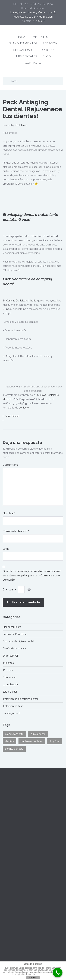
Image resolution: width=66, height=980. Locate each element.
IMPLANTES (40, 37)
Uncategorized (11, 713)
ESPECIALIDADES (23, 50)
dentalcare (21, 125)
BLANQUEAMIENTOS (23, 43)
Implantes (8, 663)
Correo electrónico (16, 531)
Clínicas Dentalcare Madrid (21, 301)
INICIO (22, 37)
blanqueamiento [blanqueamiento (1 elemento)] (14, 734)
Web (6, 549)
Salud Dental (12, 416)
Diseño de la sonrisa (14, 649)
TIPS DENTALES (26, 56)
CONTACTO (33, 63)
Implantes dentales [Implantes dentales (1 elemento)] (32, 741)
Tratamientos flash (13, 706)
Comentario (11, 465)
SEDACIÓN (50, 43)
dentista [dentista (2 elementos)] (10, 741)
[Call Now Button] (58, 973)
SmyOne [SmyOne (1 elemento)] (54, 741)
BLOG (47, 56)
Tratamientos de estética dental (20, 699)
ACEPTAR (33, 978)
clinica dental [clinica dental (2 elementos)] (38, 734)
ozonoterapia (10, 685)
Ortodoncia (9, 677)
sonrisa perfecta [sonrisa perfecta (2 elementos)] (14, 749)
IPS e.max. (8, 670)
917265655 (39, 21)
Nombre (9, 513)
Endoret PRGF (11, 656)
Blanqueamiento (12, 627)
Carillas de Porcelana (15, 634)
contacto (24, 408)
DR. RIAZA (48, 50)
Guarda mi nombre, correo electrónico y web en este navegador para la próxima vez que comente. (32, 575)
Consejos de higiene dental (18, 641)
